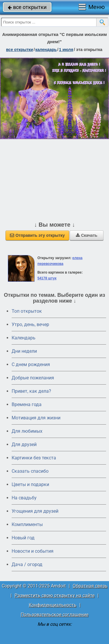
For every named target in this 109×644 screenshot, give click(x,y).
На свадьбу (24, 498)
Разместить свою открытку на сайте (54, 595)
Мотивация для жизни (36, 418)
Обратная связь (90, 586)
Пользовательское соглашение (54, 615)
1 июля (66, 50)
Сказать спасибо (30, 471)
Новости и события (33, 551)
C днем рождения (31, 364)
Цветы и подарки (30, 484)
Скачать (87, 235)
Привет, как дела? (31, 391)
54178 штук (47, 278)
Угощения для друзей (35, 511)
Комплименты (27, 524)
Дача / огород (27, 564)
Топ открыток (27, 311)
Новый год (23, 538)
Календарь (46, 50)
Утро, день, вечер (30, 324)
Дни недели (24, 351)
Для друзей (24, 444)
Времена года (27, 404)
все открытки (27, 7)
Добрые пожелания (33, 378)
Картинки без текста (34, 458)
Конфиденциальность (53, 605)
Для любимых (27, 431)
